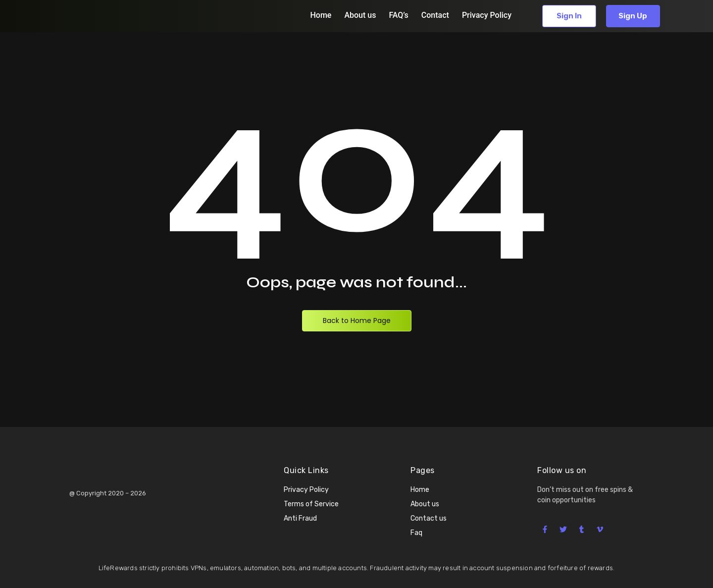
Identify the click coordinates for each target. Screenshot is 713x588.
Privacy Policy (487, 15)
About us (360, 15)
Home (321, 15)
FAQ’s (398, 15)
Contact (435, 15)
